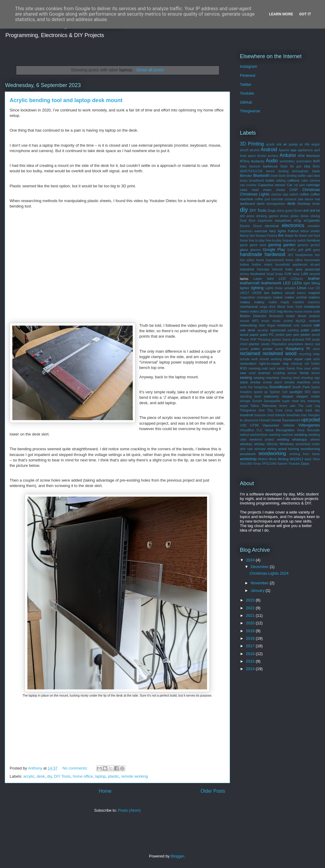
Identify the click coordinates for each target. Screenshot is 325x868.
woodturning (310, 449)
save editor (312, 368)
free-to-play (274, 240)
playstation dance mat (304, 344)
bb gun (296, 166)
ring (286, 363)
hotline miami (262, 265)
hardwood (275, 254)
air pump (290, 144)
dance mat (312, 199)
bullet (270, 180)
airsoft (244, 150)
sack (272, 368)
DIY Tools (62, 776)
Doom (298, 211)
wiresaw (260, 449)
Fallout (293, 231)
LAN (305, 274)
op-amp (263, 330)
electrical (272, 226)
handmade (251, 254)
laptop (100, 776)
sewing (246, 378)
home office (83, 776)
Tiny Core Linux (280, 410)
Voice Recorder (308, 430)
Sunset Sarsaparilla (266, 401)
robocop (297, 364)
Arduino (288, 155)
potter (255, 349)
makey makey (252, 302)
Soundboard (280, 387)
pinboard (298, 340)
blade (316, 171)
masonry (314, 302)
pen (289, 334)
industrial (247, 269)
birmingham (300, 171)
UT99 (254, 425)
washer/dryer (259, 435)
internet (277, 269)
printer (268, 349)
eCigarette (312, 220)
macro (301, 293)
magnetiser (248, 297)
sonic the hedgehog (254, 387)
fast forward (258, 236)
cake (305, 181)
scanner (264, 373)
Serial (304, 373)
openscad (278, 330)
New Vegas (267, 325)
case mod (249, 190)
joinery (245, 274)
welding (283, 439)
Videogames (309, 425)
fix (296, 235)
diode (316, 204)
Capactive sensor (272, 185)
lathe (270, 279)
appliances (305, 150)
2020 (251, 623)
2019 (251, 631)
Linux (302, 288)
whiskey (246, 444)
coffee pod (262, 199)
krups (279, 274)
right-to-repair (270, 363)
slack (244, 382)
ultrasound (251, 420)
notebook (284, 325)
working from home (305, 454)
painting (293, 330)
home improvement (270, 260)
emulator (314, 226)
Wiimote (272, 444)
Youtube (247, 93)
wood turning (288, 449)
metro (244, 311)
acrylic (29, 776)
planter (254, 344)
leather (314, 278)
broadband (257, 181)
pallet (305, 330)
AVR (316, 161)
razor (316, 349)
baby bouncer (250, 166)
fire (281, 235)
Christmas (311, 190)
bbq (307, 166)
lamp (296, 274)
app (293, 150)
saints (281, 368)
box (317, 175)
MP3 (255, 321)
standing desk (250, 397)
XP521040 (269, 464)
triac (304, 415)
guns (316, 250)
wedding (301, 434)
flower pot (306, 236)
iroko (289, 269)
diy (49, 776)
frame (244, 240)
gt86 (308, 250)
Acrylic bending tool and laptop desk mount (66, 100)
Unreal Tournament (285, 420)
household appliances (291, 265)
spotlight (296, 392)
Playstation (279, 344)
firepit (289, 235)
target (244, 406)
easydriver (283, 220)
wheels (315, 440)
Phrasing (264, 340)
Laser (258, 278)
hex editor (247, 260)
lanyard (315, 274)
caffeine (294, 180)
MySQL (301, 321)
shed (296, 378)
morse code (312, 312)
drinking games (267, 216)
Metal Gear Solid (290, 307)
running (254, 368)
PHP (254, 340)
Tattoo (255, 406)
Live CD (314, 288)
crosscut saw (294, 199)
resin (317, 359)
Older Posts (213, 791)
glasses (255, 250)
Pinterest (248, 75)
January (258, 590)
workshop (248, 459)
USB (243, 425)
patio (264, 334)
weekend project (262, 440)
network (314, 321)
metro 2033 (259, 311)
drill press (247, 216)
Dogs (272, 210)
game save (258, 245)
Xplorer (283, 464)
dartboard (247, 203)
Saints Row (295, 368)
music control (283, 321)
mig (280, 311)
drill (306, 210)
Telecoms (269, 406)
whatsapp (300, 439)
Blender (246, 175)
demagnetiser (276, 204)
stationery (271, 396)
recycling (305, 354)
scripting (279, 373)
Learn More (281, 14)
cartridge (313, 185)
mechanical (249, 306)
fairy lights (278, 231)
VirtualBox (247, 430)
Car (290, 185)
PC (271, 334)
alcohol (254, 150)
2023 (251, 600)
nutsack (306, 325)
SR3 (308, 392)
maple (285, 302)
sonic (316, 382)
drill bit (315, 210)
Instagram (249, 66)
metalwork (312, 306)
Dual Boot (248, 221)
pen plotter (302, 334)
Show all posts (150, 70)
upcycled (311, 420)
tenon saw (287, 406)
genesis (303, 245)
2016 (251, 654)
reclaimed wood (279, 353)
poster (244, 349)
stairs (316, 392)
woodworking (272, 453)
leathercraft (250, 283)
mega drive (268, 307)
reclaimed (250, 353)
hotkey (245, 265)
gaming (275, 245)
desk (41, 776)
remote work (249, 359)
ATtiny (245, 161)
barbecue (270, 166)
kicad (270, 274)
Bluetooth (261, 175)
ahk (279, 144)
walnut (244, 435)
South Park (301, 387)
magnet (314, 293)
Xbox (316, 459)
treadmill (246, 415)
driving (315, 216)
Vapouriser (271, 425)
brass (244, 181)
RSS (243, 368)
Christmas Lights (255, 194)
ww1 (308, 459)
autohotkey (287, 161)
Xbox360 (246, 464)
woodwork (248, 454)
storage (245, 401)
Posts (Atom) (129, 810)
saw (243, 373)
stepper (288, 396)
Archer (262, 156)
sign (317, 378)
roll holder (312, 364)
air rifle (305, 144)
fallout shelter (310, 231)
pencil (316, 335)
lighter (245, 288)
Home (105, 791)
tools (299, 410)
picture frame (281, 340)
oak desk (248, 330)
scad (252, 373)
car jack (299, 185)
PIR (308, 340)
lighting (257, 288)
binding (283, 171)
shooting (307, 378)
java (299, 269)
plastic (113, 776)
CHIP (294, 190)
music (266, 321)
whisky (260, 444)
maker (278, 297)
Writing (283, 459)
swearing (314, 401)
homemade (312, 260)
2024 (251, 560)
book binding (288, 176)
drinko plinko (289, 216)
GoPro (292, 250)
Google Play (274, 250)
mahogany (264, 297)
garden (289, 245)
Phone (244, 340)
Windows (287, 444)
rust (265, 368)
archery (273, 156)
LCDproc (297, 279)
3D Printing (252, 144)
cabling (281, 181)
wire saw (246, 449)
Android (269, 150)
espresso (246, 231)
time (262, 410)
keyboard (258, 274)
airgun (316, 144)
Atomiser (313, 156)
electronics (293, 225)
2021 (251, 615)
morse (298, 312)
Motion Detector (253, 316)
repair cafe (303, 359)
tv (241, 420)
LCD (282, 278)
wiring (272, 449)
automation (304, 161)
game (244, 245)
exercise (261, 231)
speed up (261, 392)
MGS (272, 312)
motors (314, 316)
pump (279, 349)
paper (254, 334)
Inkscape (263, 269)
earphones (265, 221)
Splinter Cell (279, 392)
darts (261, 203)
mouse (245, 321)
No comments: (76, 768)
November (260, 583)
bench (270, 171)
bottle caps (306, 176)
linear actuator (285, 288)
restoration (248, 363)
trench (280, 415)
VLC (259, 430)
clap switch (290, 194)
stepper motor (308, 396)
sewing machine (266, 378)
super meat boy (294, 401)
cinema (276, 194)
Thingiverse (250, 111)
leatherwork (271, 283)
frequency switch (294, 240)
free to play (257, 240)
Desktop (304, 203)
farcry (244, 235)
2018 (251, 638)
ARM (301, 156)
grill (301, 250)
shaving (286, 378)
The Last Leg (309, 406)
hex (317, 255)
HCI (291, 255)
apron (252, 156)
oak (317, 325)
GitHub (246, 102)
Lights (269, 288)
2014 (251, 669)
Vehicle (289, 425)
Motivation (276, 316)
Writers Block (267, 459)
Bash (284, 166)
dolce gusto (285, 211)
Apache (284, 150)
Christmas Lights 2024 (269, 573)
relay (316, 354)
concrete (277, 199)
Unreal (264, 420)
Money (288, 312)
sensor (292, 373)
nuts (296, 325)
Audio (272, 161)
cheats (281, 190)
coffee (304, 194)
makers (314, 297)
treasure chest (264, 415)
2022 (251, 608)
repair (288, 359)
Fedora (272, 236)
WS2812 (297, 459)
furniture (313, 240)
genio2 (315, 245)
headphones (304, 255)
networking (248, 325)
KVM (288, 274)
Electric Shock (251, 226)
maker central (296, 297)
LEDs (297, 283)
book (274, 176)
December (260, 567)
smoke (255, 382)
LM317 (245, 293)
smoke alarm (272, 382)
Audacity (258, 161)
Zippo (305, 463)
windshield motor (308, 444)
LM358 (257, 293)
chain (267, 190)
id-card (315, 265)
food (317, 236)
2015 (251, 661)
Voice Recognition (280, 430)
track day (313, 410)
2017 (251, 646)
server (316, 373)
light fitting (312, 283)
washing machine (281, 435)
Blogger (177, 856)
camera (315, 181)
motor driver (296, 316)
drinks (305, 216)
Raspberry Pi (298, 349)
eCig (297, 220)
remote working (135, 776)
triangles (314, 415)
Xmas (257, 464)
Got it (305, 14)
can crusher (248, 185)
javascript (313, 269)
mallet (273, 302)
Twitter (246, 84)
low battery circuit (279, 293)
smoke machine (297, 382)
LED (287, 283)
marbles (298, 302)
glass (244, 250)
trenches (293, 415)
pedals (280, 335)
